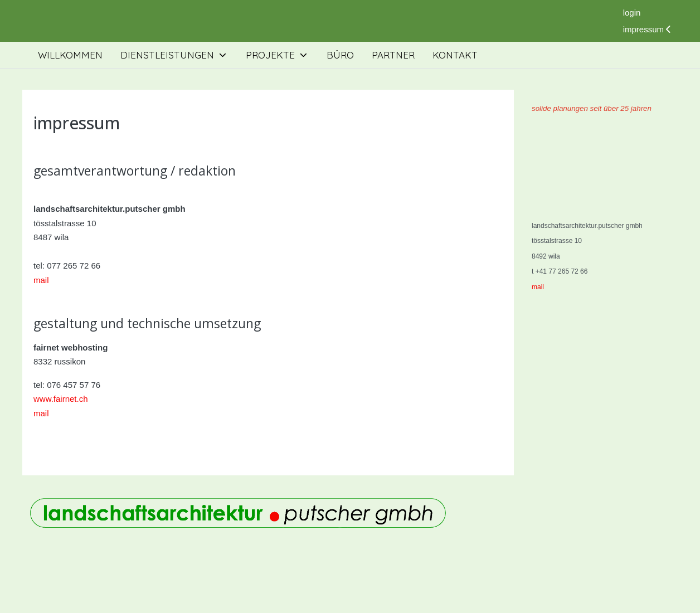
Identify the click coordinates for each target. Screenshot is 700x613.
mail (41, 280)
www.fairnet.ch (61, 399)
